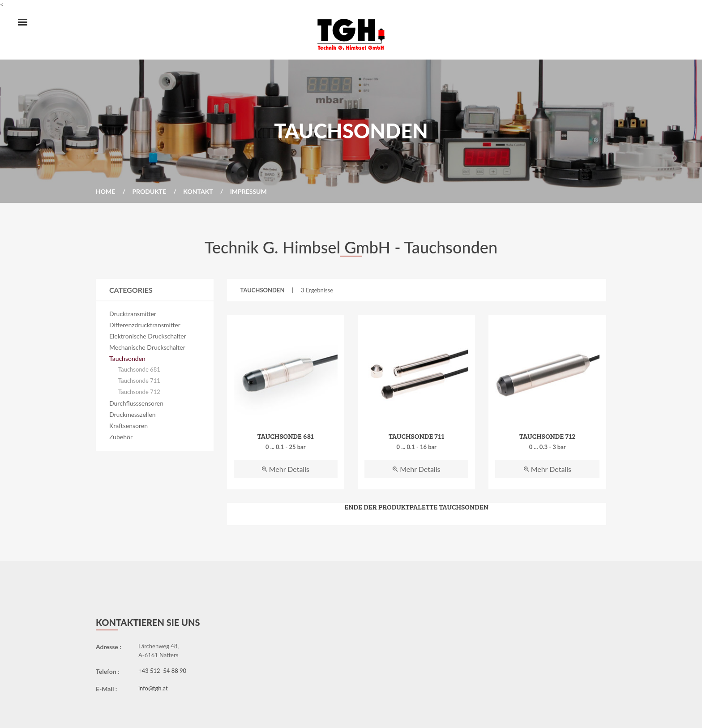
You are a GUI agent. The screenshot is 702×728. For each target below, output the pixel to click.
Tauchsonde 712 (139, 392)
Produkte (149, 191)
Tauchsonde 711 (139, 381)
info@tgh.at (153, 688)
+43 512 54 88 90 (162, 671)
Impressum (248, 191)
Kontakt (198, 191)
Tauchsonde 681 (139, 369)
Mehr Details (286, 469)
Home (105, 191)
